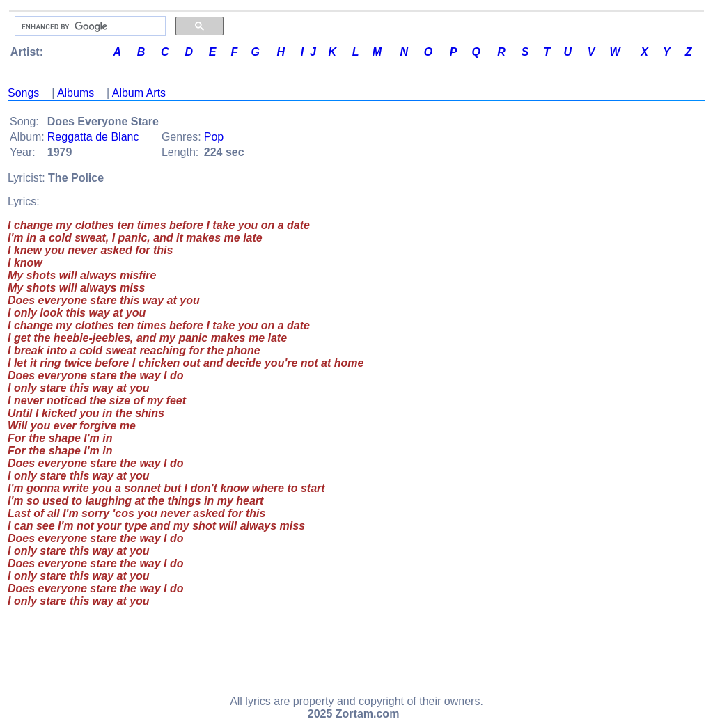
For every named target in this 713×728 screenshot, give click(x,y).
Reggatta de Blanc (93, 137)
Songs (23, 93)
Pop (214, 137)
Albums (76, 93)
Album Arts (139, 93)
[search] (89, 26)
